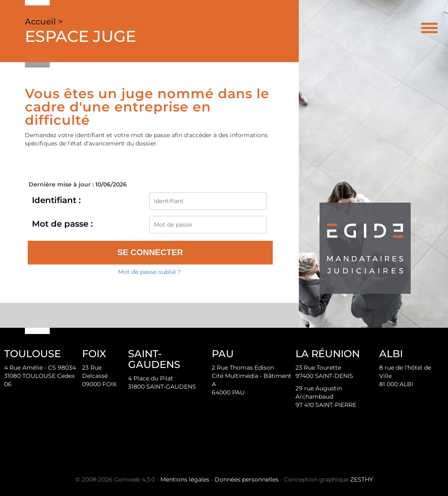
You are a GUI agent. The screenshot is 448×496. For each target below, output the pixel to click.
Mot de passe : (62, 224)
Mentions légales (185, 479)
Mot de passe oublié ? (149, 272)
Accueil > (44, 22)
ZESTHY (362, 479)
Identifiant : (56, 200)
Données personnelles (247, 479)
